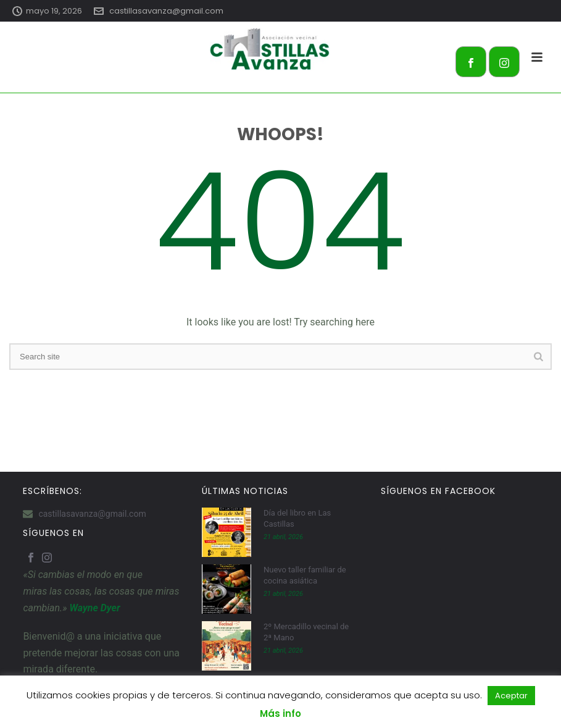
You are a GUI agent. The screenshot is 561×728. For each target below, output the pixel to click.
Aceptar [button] (511, 696)
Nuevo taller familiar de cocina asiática (305, 575)
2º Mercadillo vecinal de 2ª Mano (306, 632)
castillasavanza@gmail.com (166, 11)
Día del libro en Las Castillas (297, 518)
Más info (280, 713)
